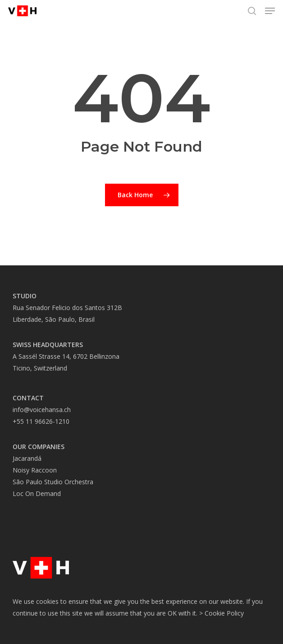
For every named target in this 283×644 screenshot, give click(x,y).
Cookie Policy (224, 613)
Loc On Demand (37, 493)
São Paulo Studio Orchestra (53, 482)
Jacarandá (27, 458)
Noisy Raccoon (35, 470)
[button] (270, 11)
